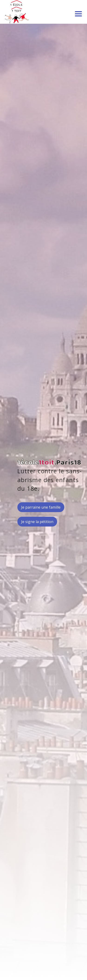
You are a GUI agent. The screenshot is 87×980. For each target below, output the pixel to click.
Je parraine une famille (41, 507)
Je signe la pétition (37, 522)
